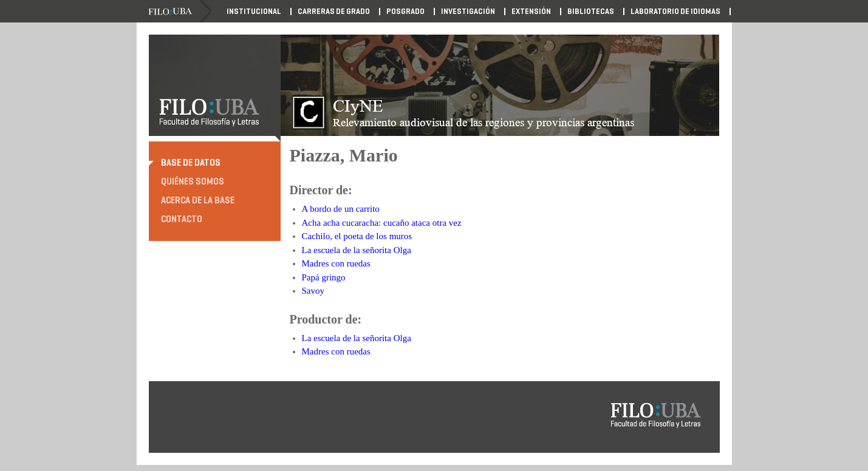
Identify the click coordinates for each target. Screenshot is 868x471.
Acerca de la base (198, 200)
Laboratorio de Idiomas (675, 12)
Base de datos (191, 163)
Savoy (313, 291)
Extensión (531, 12)
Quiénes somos (193, 181)
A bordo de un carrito (341, 209)
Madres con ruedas (336, 263)
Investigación (468, 12)
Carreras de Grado (334, 12)
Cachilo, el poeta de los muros (357, 236)
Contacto (182, 219)
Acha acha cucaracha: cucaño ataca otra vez (382, 223)
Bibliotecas (591, 12)
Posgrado (405, 12)
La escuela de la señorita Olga (357, 250)
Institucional (254, 12)
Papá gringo (324, 277)
